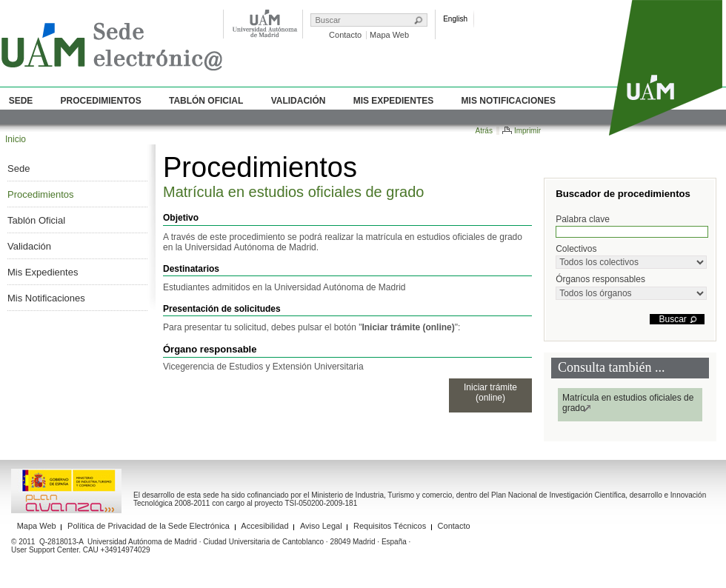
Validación (299, 101)
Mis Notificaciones (509, 101)
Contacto (345, 35)
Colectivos (631, 256)
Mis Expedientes (394, 101)
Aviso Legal (321, 526)
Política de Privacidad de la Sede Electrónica (149, 526)
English (455, 19)
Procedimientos (101, 101)
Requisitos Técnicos (390, 526)
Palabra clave (632, 226)
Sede (21, 101)
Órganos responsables (631, 287)
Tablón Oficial (206, 101)
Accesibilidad (264, 526)
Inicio (16, 139)
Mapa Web (389, 35)
